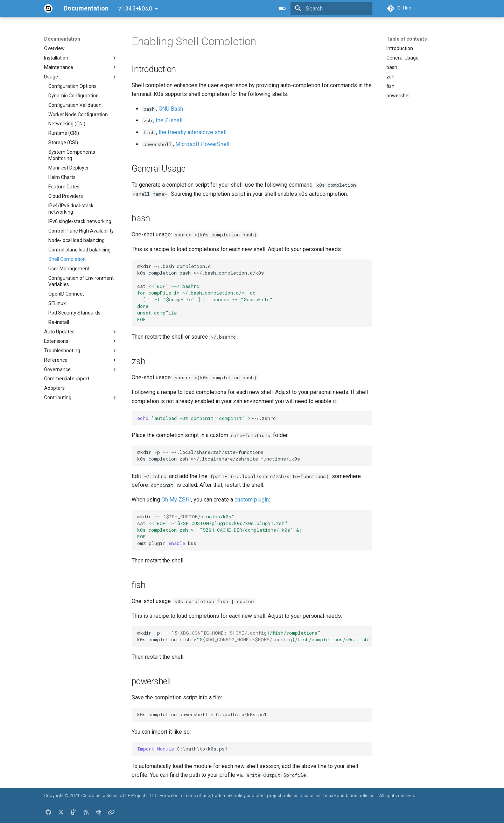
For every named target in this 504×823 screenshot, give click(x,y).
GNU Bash (171, 109)
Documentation (62, 39)
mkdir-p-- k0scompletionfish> (254, 636)
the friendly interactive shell (192, 132)
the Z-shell (169, 120)
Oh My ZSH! (176, 500)
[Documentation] (48, 8)
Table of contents (407, 39)
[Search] (331, 8)
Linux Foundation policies (349, 796)
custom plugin (252, 500)
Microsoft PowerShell (202, 144)
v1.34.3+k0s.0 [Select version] (135, 9)
